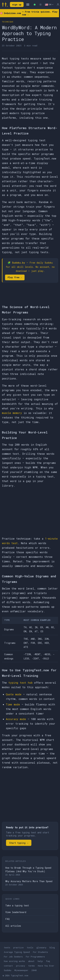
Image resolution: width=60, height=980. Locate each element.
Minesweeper (21, 970)
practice (18, 947)
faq (48, 961)
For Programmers (35, 957)
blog (52, 947)
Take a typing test (17, 905)
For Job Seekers (13, 957)
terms (31, 966)
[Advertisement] (30, 512)
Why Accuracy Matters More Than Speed (29, 881)
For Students (40, 952)
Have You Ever (46, 966)
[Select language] (49, 5)
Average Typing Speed (17, 952)
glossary (41, 947)
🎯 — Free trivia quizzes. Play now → (29, 13)
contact (8, 966)
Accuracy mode (16, 719)
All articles (13, 926)
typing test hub (20, 683)
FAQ (7, 919)
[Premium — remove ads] (35, 5)
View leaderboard (16, 912)
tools (30, 947)
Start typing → (19, 843)
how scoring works (14, 961)
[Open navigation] (28, 5)
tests (7, 947)
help (40, 961)
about (31, 961)
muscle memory (12, 413)
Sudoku (8, 970)
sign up (17, 5)
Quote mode (14, 694)
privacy (21, 966)
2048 (34, 970)
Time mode (13, 704)
